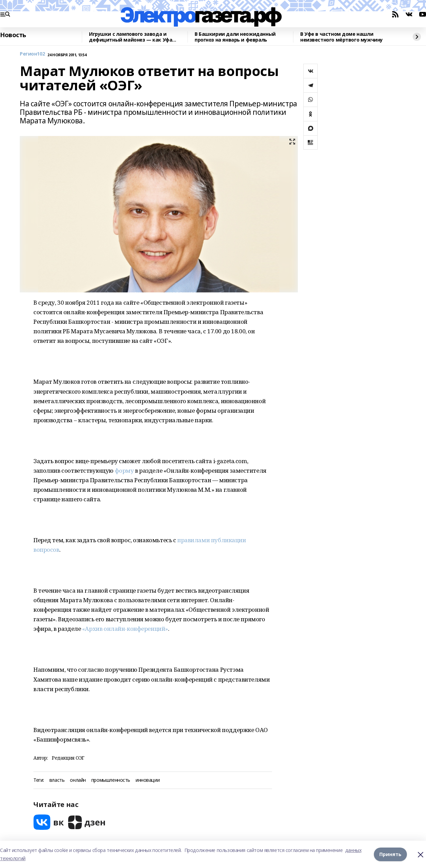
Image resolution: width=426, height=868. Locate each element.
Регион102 (32, 54)
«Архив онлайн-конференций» (125, 629)
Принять (390, 854)
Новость (13, 35)
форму (124, 470)
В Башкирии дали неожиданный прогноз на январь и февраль (235, 37)
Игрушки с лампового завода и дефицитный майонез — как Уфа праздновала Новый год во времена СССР (134, 37)
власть (57, 780)
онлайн (78, 780)
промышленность (111, 780)
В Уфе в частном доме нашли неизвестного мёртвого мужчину (341, 37)
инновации (148, 780)
